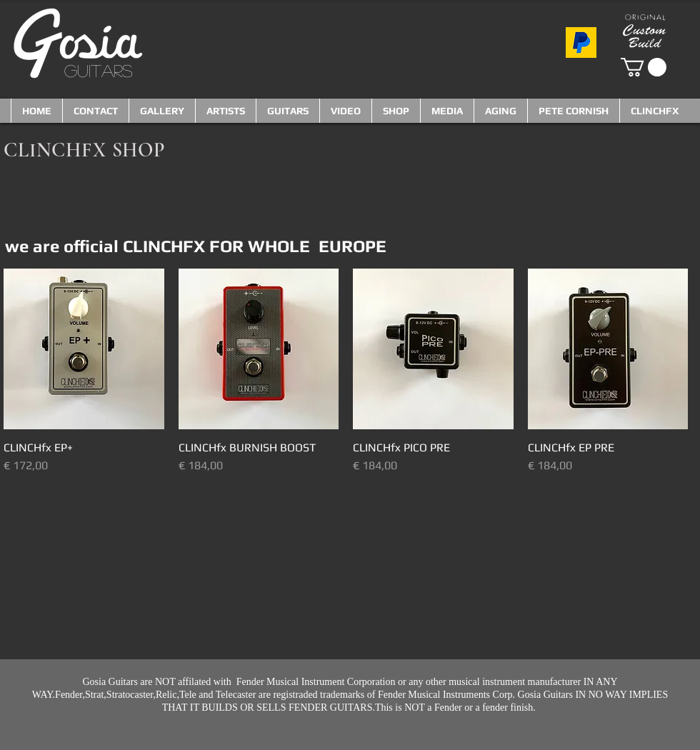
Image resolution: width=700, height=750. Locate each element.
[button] (644, 67)
